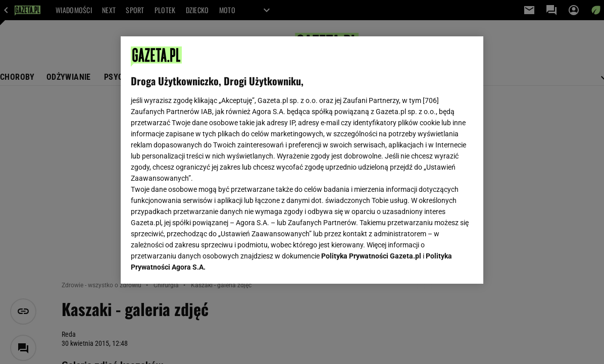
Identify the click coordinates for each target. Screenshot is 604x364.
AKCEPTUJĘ (439, 264)
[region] (302, 160)
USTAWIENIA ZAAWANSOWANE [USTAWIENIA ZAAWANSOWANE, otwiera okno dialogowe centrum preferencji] (197, 264)
